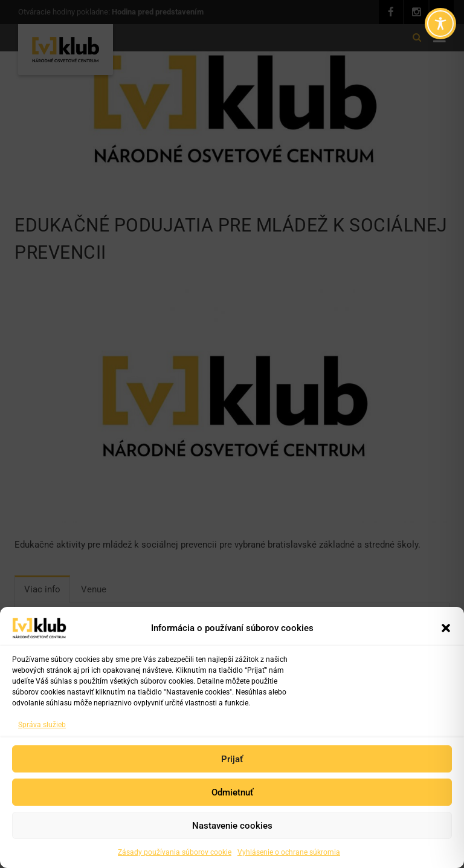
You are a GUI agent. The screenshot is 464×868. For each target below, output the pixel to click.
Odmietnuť (232, 792)
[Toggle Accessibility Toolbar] (440, 24)
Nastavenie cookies (232, 826)
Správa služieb (42, 725)
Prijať (232, 759)
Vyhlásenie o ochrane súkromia (289, 852)
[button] (446, 628)
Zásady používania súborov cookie (175, 852)
